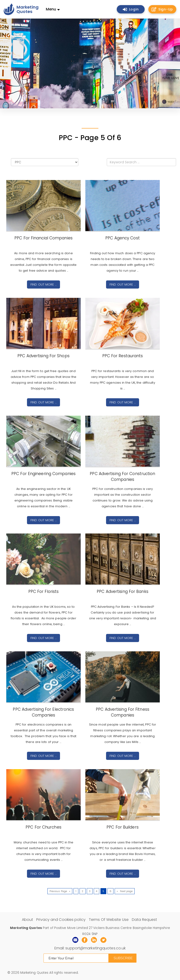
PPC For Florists (44, 591)
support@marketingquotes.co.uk (95, 948)
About (28, 920)
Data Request (144, 920)
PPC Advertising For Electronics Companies (43, 712)
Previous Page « (60, 891)
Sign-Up (162, 9)
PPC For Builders (123, 827)
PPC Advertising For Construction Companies (122, 477)
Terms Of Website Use (109, 920)
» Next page (125, 891)
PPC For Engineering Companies (43, 474)
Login (131, 9)
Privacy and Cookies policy (61, 920)
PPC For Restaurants (123, 356)
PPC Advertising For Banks (123, 591)
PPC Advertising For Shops (43, 356)
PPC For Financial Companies (43, 238)
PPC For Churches (43, 827)
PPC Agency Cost (123, 238)
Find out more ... (43, 284)
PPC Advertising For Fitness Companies (123, 712)
